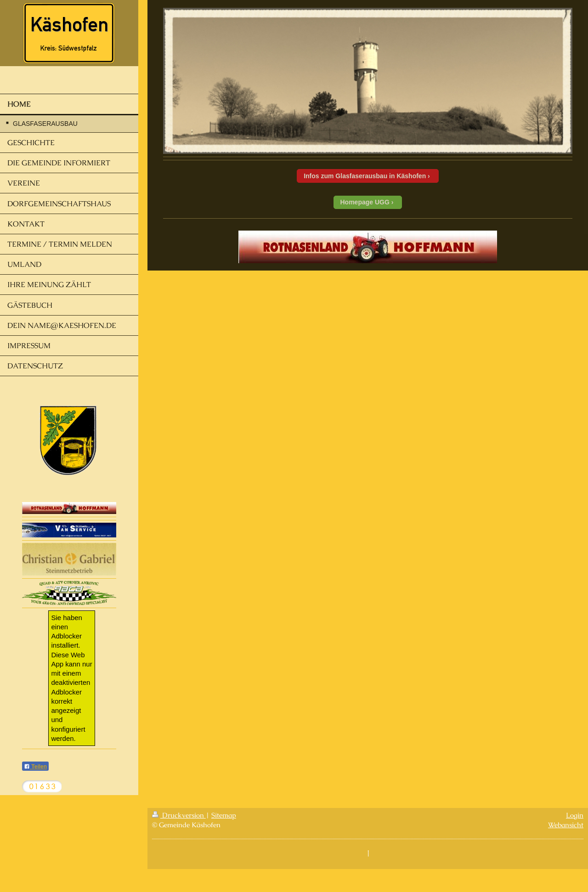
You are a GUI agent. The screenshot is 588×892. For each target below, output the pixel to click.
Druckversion (179, 815)
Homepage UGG (365, 202)
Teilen (35, 767)
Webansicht (566, 825)
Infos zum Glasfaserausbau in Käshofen (365, 176)
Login (575, 815)
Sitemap (224, 815)
